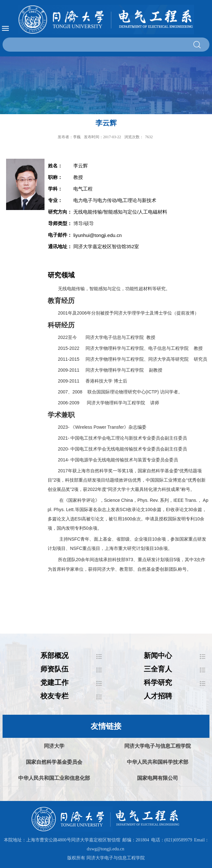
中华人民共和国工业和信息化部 (54, 778)
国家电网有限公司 (158, 778)
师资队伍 (54, 669)
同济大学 (54, 746)
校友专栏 (54, 696)
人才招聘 (158, 696)
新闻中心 (158, 656)
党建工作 (54, 683)
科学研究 (158, 683)
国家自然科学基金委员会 (54, 762)
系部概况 (54, 656)
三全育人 (158, 669)
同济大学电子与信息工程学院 (158, 746)
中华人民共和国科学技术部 (158, 762)
